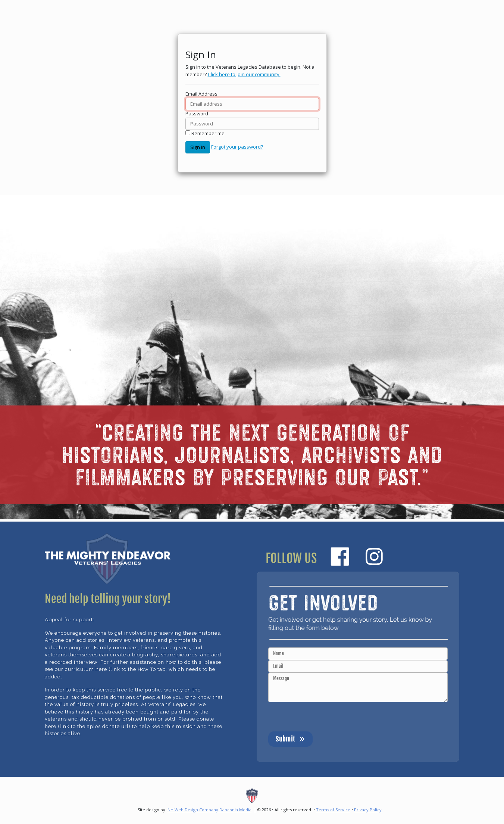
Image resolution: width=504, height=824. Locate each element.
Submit (290, 739)
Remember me (208, 133)
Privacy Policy (368, 810)
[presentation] (325, 717)
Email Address (201, 94)
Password (197, 114)
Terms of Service (333, 810)
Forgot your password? (237, 147)
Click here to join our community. (244, 74)
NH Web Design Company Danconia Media (209, 810)
